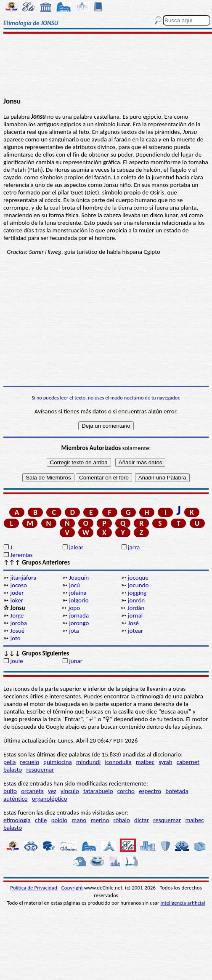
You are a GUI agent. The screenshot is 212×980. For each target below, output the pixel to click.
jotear (135, 631)
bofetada (177, 791)
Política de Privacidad (34, 888)
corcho (126, 791)
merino (100, 820)
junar (76, 661)
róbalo (122, 820)
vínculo (70, 791)
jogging (137, 593)
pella (9, 762)
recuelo (30, 762)
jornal (135, 615)
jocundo (138, 585)
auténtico (16, 799)
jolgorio (79, 600)
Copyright (72, 888)
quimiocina (57, 762)
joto (15, 638)
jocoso (18, 585)
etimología (17, 820)
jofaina (78, 593)
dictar (142, 820)
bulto (10, 791)
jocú (74, 585)
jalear (76, 547)
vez (52, 791)
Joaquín (79, 578)
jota (74, 631)
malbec (145, 762)
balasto (13, 770)
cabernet (188, 762)
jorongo (79, 623)
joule (16, 661)
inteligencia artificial (183, 903)
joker (17, 600)
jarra (134, 547)
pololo (60, 820)
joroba (18, 623)
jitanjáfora (23, 578)
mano (79, 820)
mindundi (88, 762)
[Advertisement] (106, 66)
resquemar (40, 770)
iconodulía (118, 762)
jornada (79, 615)
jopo (74, 608)
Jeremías (21, 555)
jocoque (138, 578)
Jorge (17, 615)
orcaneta (32, 791)
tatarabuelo (98, 791)
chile (41, 820)
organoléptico (50, 799)
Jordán (136, 608)
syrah (165, 762)
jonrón (136, 600)
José (133, 623)
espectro (150, 791)
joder (17, 593)
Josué (17, 631)
